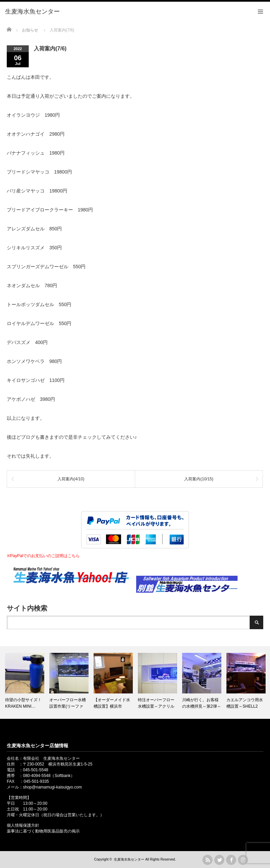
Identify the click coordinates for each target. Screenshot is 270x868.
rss (207, 860)
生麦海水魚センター (129, 859)
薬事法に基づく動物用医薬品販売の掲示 (43, 831)
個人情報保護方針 (23, 825)
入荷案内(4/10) (71, 479)
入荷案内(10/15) (199, 479)
